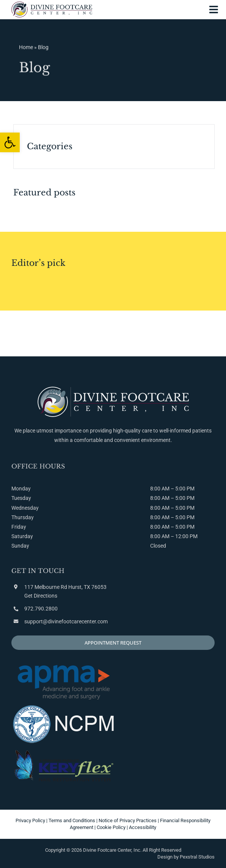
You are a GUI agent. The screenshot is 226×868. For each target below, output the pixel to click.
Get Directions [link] (41, 596)
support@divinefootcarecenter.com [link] (66, 621)
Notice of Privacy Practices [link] (128, 820)
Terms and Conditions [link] (72, 820)
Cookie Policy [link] (111, 827)
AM (166, 498)
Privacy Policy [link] (30, 820)
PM (191, 498)
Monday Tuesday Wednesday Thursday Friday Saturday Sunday (25, 517)
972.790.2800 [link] (41, 609)
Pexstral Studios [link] (197, 857)
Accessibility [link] (143, 827)
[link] (10, 142)
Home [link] (26, 48)
